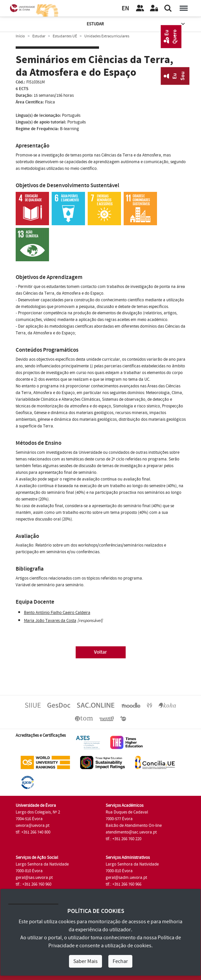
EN (125, 9)
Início (20, 36)
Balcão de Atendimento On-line (134, 826)
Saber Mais (85, 961)
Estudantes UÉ (65, 36)
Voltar (100, 652)
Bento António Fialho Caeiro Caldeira (57, 613)
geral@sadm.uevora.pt (126, 878)
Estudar (136, 24)
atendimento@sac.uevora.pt (131, 832)
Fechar (120, 961)
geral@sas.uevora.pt (34, 878)
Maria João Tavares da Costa (50, 621)
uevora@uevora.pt (32, 826)
